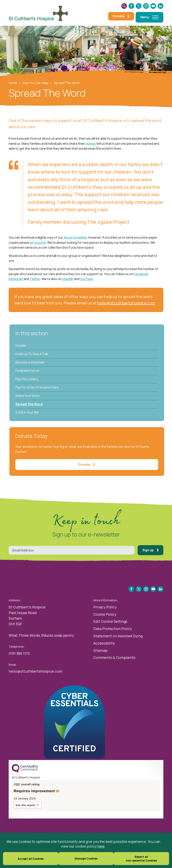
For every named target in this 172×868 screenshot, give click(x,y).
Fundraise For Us (27, 371)
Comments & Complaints (114, 657)
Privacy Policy (105, 607)
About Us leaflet (75, 237)
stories (91, 144)
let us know (38, 243)
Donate (21, 345)
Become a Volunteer (30, 362)
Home (13, 83)
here (101, 846)
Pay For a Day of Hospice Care (37, 387)
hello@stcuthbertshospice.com (126, 303)
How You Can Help (35, 83)
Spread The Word (29, 404)
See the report (25, 805)
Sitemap (100, 650)
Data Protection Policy (113, 629)
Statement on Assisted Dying (118, 636)
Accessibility (104, 643)
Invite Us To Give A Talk (32, 354)
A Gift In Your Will (27, 412)
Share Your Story (27, 396)
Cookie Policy (105, 614)
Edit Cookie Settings (110, 621)
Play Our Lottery (27, 379)
